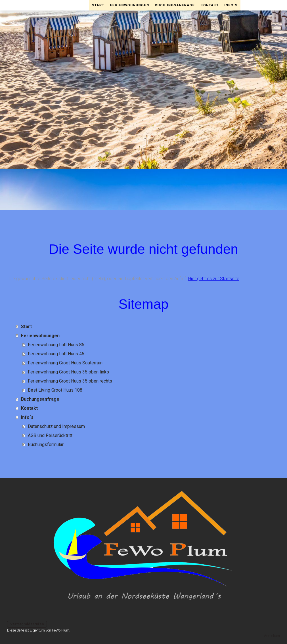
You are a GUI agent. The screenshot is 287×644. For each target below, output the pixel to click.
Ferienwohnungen (130, 5)
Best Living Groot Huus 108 (55, 390)
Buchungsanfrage (175, 5)
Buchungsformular (46, 445)
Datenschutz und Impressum (56, 426)
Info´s (231, 5)
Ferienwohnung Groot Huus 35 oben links (68, 372)
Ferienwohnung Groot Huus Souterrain (65, 363)
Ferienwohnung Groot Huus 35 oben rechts (70, 381)
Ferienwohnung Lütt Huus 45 (56, 354)
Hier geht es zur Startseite (214, 279)
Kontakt (210, 5)
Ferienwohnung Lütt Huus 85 (56, 345)
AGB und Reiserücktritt (50, 435)
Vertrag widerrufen (27, 624)
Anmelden (272, 636)
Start (98, 5)
